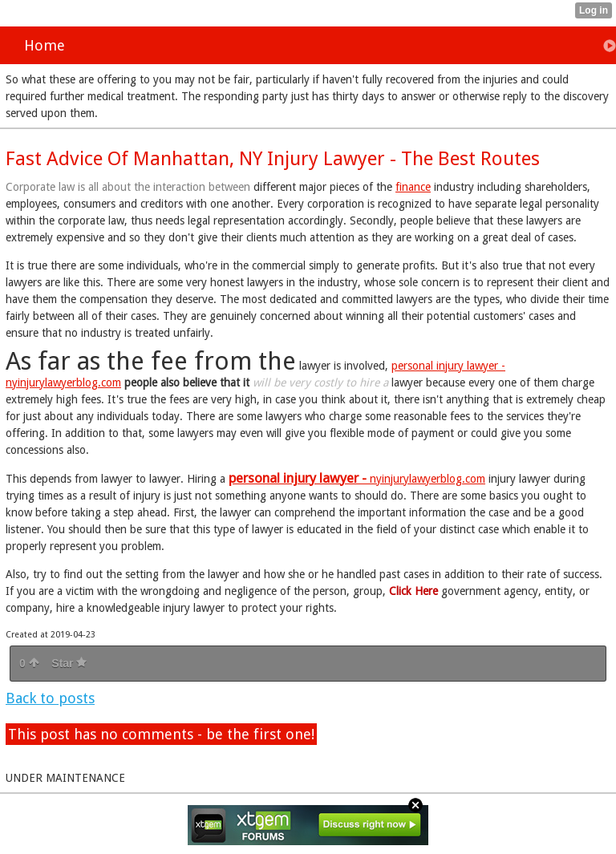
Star (69, 663)
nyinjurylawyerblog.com (357, 479)
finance (413, 187)
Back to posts (50, 698)
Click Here (413, 591)
